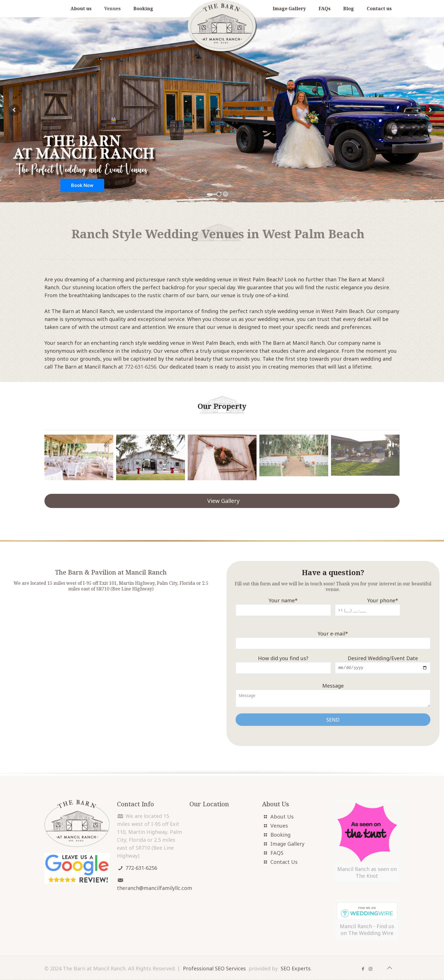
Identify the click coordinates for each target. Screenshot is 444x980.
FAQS (277, 853)
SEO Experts (296, 969)
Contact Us (284, 862)
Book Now (82, 185)
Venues (279, 826)
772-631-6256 (140, 367)
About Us (282, 817)
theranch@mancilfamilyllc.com (154, 888)
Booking (280, 835)
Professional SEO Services (214, 969)
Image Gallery (287, 844)
